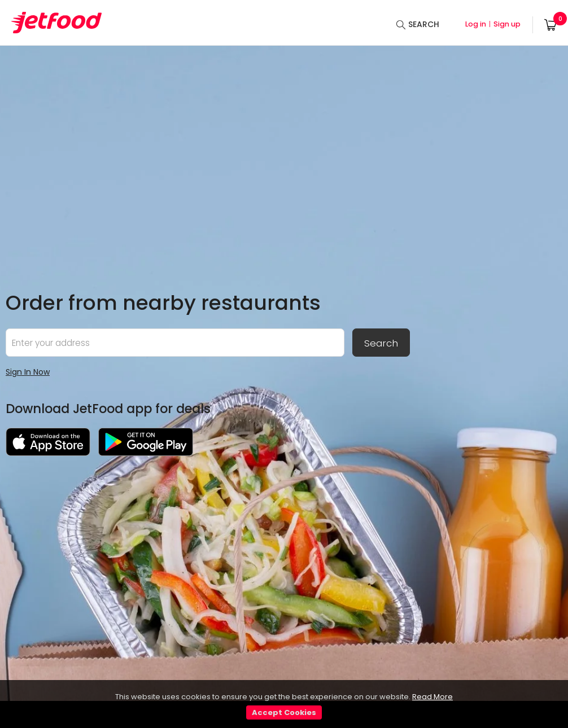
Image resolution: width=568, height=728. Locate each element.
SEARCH (424, 24)
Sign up (507, 24)
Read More (432, 697)
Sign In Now (28, 372)
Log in (476, 24)
